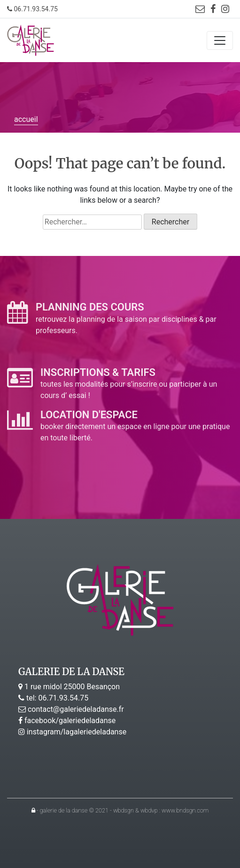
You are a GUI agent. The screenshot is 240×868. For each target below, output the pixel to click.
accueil (26, 119)
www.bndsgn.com (185, 810)
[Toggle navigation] (220, 40)
